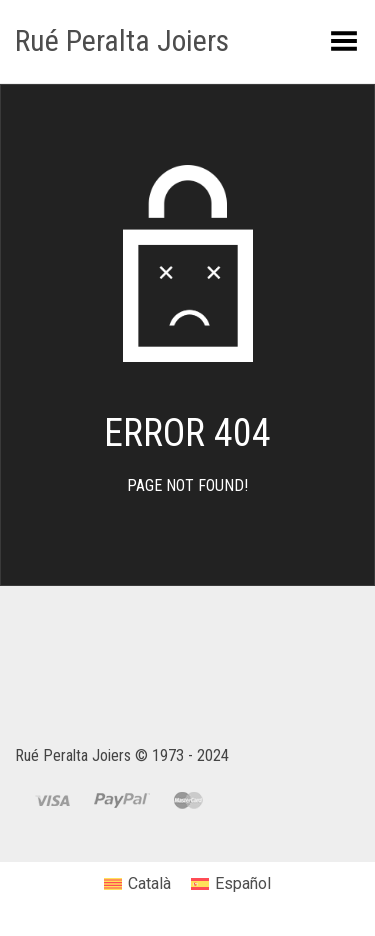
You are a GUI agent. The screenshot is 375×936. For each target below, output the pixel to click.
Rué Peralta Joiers (122, 40)
